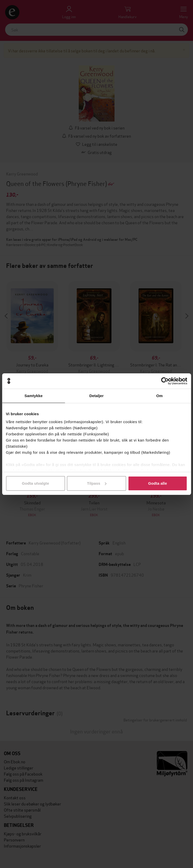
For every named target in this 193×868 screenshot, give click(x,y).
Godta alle (158, 483)
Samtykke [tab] (34, 396)
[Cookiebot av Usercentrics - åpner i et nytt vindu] (165, 381)
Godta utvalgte (35, 483)
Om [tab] (159, 396)
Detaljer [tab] (97, 396)
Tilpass (97, 483)
